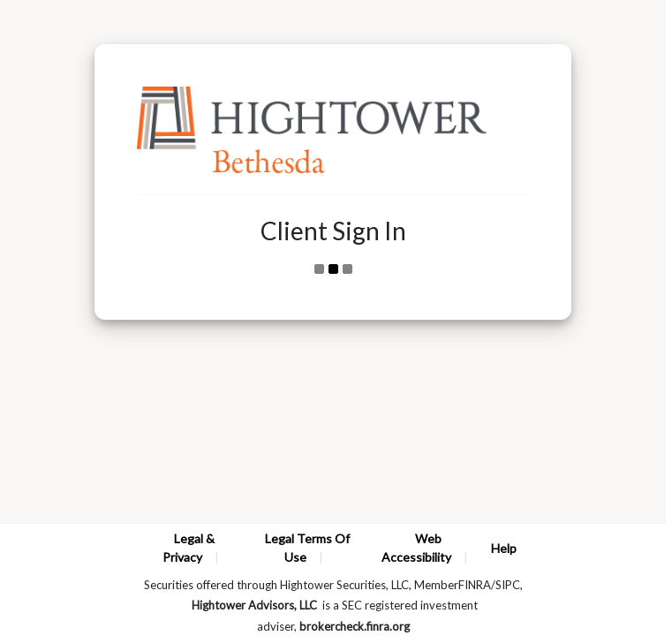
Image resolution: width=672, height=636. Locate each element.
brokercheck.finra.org (355, 626)
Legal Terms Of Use (307, 548)
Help (504, 548)
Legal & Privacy (189, 548)
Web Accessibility (416, 548)
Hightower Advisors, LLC (254, 605)
